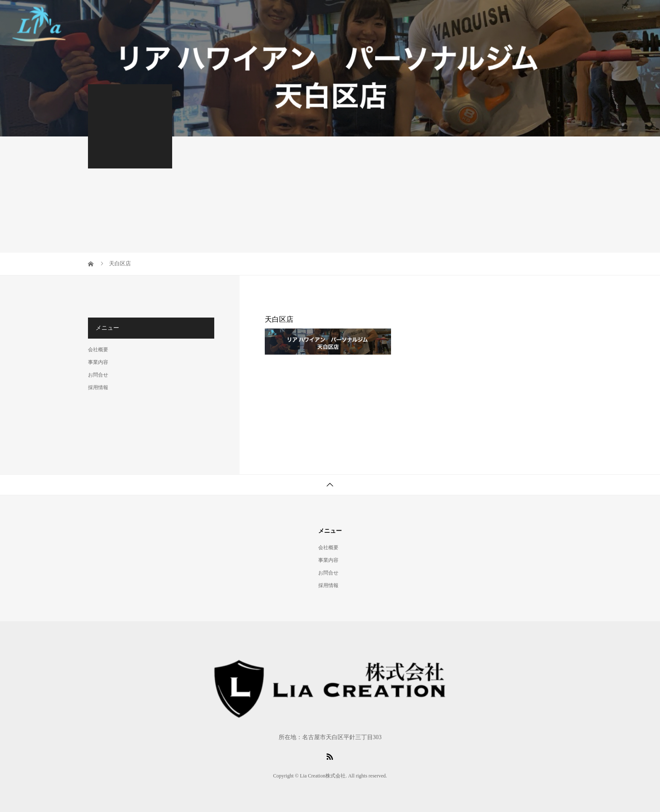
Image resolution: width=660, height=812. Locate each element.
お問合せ (98, 375)
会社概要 (98, 350)
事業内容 (98, 362)
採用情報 (98, 387)
